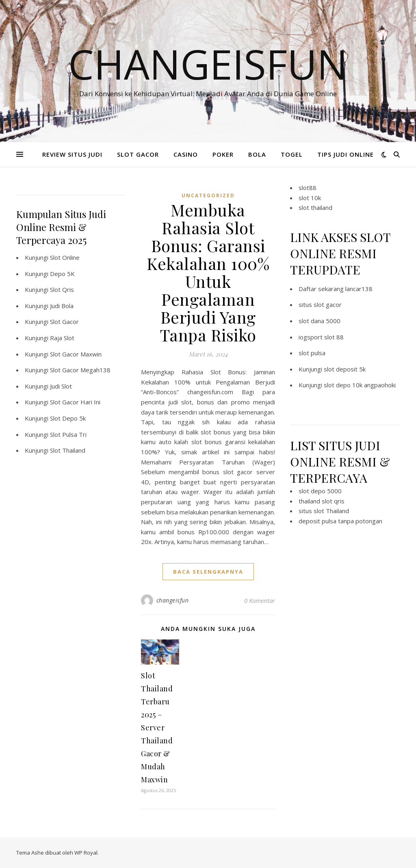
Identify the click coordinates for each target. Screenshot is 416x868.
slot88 (308, 188)
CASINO (186, 154)
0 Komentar (260, 600)
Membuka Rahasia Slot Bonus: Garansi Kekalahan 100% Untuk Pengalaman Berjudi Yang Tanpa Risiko (208, 272)
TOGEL (292, 154)
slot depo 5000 (320, 491)
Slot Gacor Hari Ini (75, 402)
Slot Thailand (68, 450)
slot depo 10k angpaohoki (360, 385)
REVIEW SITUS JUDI (72, 154)
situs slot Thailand (324, 511)
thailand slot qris (322, 501)
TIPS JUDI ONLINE (346, 154)
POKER (223, 154)
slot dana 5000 (320, 321)
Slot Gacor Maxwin (76, 354)
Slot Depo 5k (68, 418)
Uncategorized (208, 195)
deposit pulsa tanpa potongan (340, 521)
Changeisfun (208, 64)
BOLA (257, 154)
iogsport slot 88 (321, 337)
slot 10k (310, 198)
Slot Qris (62, 289)
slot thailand (315, 207)
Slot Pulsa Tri (68, 434)
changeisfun (173, 600)
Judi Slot (61, 386)
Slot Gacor (64, 322)
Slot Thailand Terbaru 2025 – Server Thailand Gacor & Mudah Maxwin (157, 728)
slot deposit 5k (345, 369)
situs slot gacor (320, 304)
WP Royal (86, 853)
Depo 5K (62, 274)
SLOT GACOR (138, 154)
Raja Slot (62, 338)
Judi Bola (62, 306)
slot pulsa (312, 353)
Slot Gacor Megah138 (80, 370)
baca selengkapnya (208, 572)
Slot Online (65, 257)
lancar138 (359, 289)
